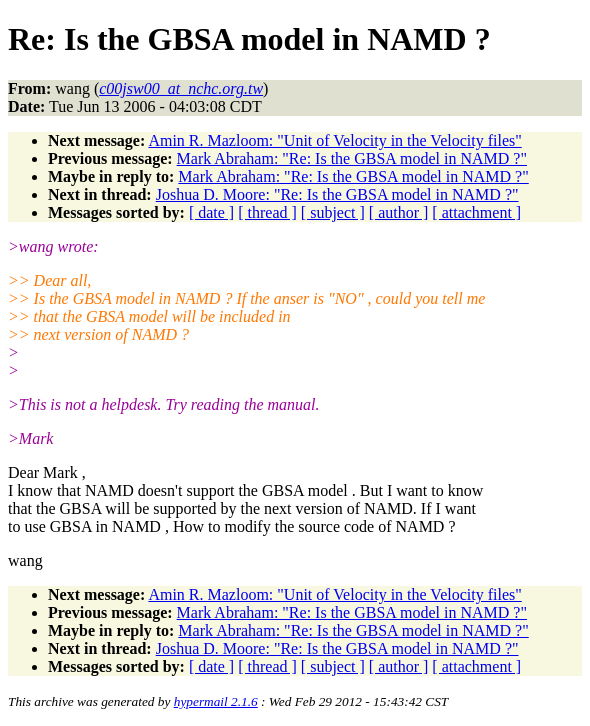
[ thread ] (267, 212)
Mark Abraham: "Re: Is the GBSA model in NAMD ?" (352, 158)
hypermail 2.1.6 (216, 701)
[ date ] (211, 212)
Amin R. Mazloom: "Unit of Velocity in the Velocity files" (334, 140)
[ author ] (399, 212)
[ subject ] (333, 212)
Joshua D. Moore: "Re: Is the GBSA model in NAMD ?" (337, 194)
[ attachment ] (476, 212)
